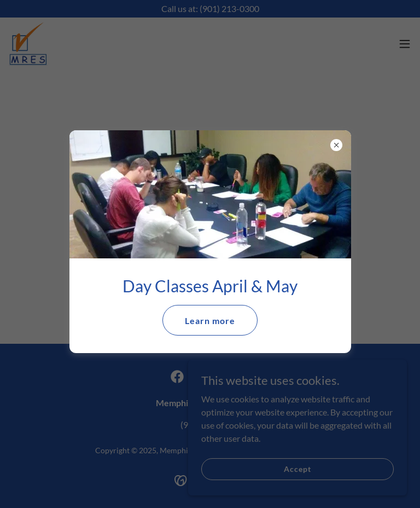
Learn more (210, 321)
